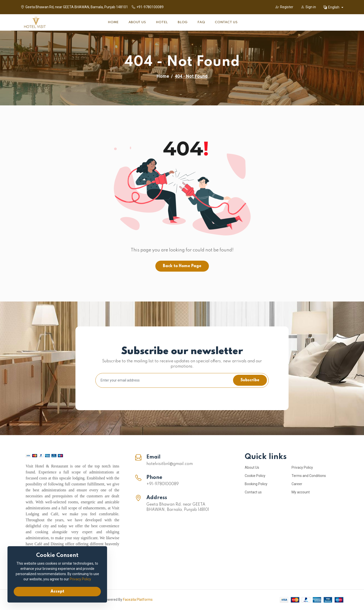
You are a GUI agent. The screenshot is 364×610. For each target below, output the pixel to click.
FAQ (201, 22)
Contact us (253, 492)
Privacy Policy (302, 467)
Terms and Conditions (309, 476)
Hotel (162, 22)
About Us (137, 22)
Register (284, 7)
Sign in (308, 7)
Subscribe (250, 380)
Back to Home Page (182, 266)
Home (113, 22)
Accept (57, 592)
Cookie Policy (255, 476)
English (332, 7)
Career (297, 484)
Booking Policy (256, 484)
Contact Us (226, 22)
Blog (183, 22)
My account (301, 492)
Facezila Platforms (138, 600)
